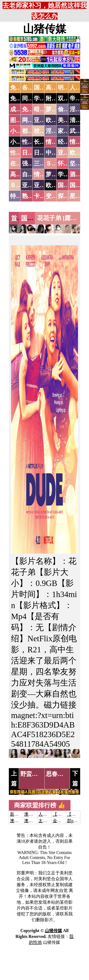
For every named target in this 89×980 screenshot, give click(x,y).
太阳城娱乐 (49, 821)
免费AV (20, 88)
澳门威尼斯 (35, 814)
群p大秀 (75, 821)
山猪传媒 (45, 29)
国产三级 (33, 218)
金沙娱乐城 (64, 821)
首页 (17, 218)
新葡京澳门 (21, 814)
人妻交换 (47, 814)
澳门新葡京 (35, 821)
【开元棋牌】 (66, 814)
